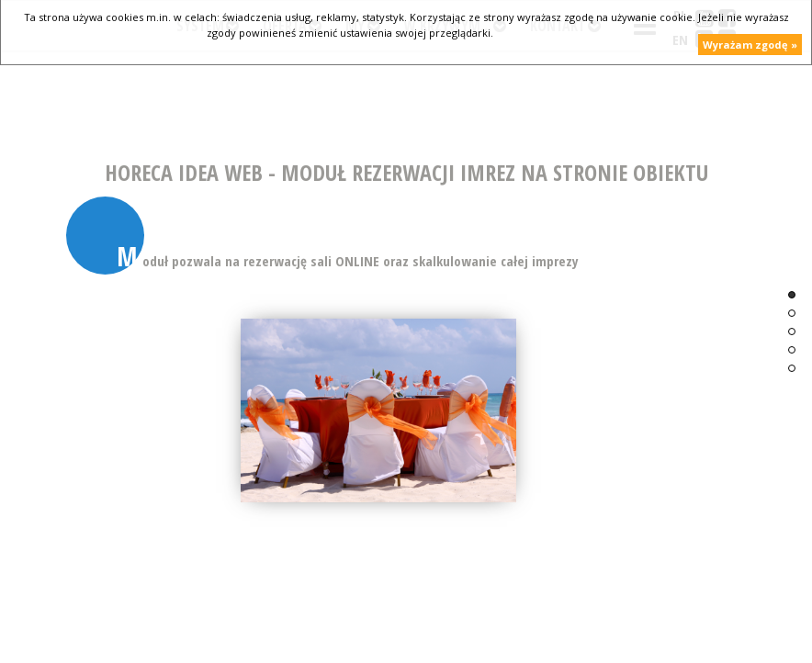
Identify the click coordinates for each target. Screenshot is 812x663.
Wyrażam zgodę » (750, 45)
